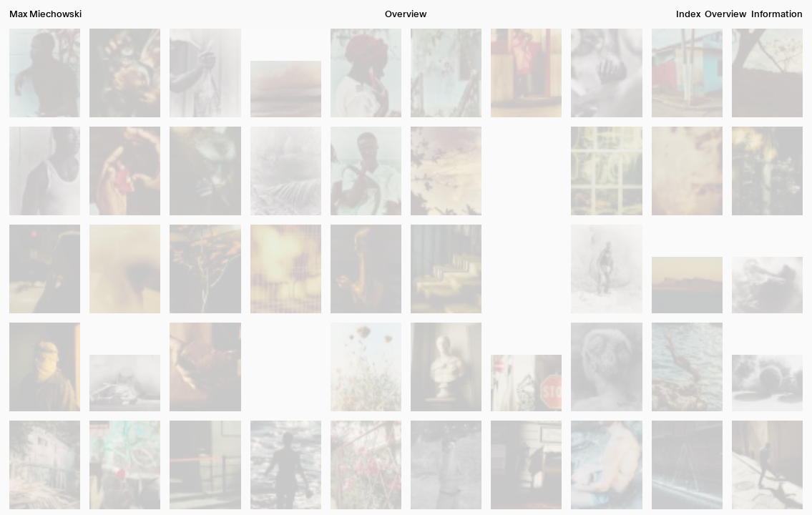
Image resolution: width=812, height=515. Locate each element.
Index (688, 14)
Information (777, 14)
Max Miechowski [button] (45, 14)
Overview (725, 14)
